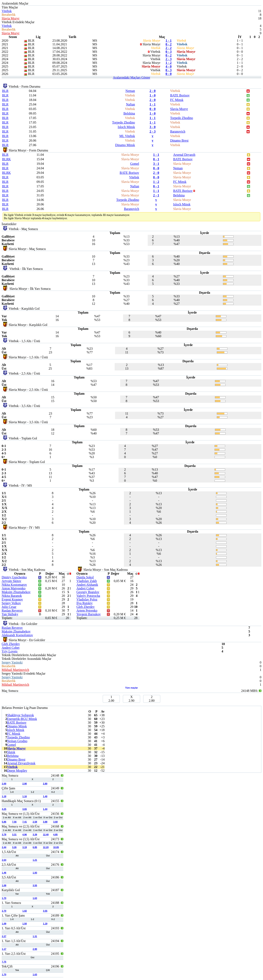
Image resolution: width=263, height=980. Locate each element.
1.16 (25, 796)
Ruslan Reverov (12, 610)
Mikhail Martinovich (15, 670)
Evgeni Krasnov (12, 599)
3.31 (14, 834)
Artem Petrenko (87, 610)
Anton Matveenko (14, 588)
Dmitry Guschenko (14, 577)
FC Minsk (177, 100)
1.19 (45, 924)
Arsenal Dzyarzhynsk (21, 763)
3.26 (14, 847)
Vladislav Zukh (87, 581)
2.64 (4, 860)
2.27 (4, 936)
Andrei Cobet (85, 588)
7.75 (4, 962)
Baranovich (178, 131)
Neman (130, 91)
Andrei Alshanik (87, 585)
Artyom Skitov (12, 581)
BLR (5, 91)
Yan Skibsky (10, 614)
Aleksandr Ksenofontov (17, 635)
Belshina (129, 113)
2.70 (4, 911)
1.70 (4, 898)
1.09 (4, 924)
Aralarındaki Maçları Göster (131, 77)
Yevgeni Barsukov (89, 614)
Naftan (130, 104)
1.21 (35, 860)
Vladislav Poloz (87, 599)
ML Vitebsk (127, 136)
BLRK (6, 159)
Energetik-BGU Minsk (22, 719)
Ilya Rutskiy (85, 603)
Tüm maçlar (131, 688)
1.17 (4, 949)
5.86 (4, 822)
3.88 (45, 822)
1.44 (45, 809)
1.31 (35, 936)
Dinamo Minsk (125, 145)
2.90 (25, 784)
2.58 (35, 822)
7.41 (25, 822)
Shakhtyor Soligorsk (20, 715)
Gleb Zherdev (85, 607)
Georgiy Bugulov (88, 592)
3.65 (25, 809)
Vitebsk (7, 11)
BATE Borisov (180, 95)
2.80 (45, 784)
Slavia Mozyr (11, 18)
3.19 (25, 847)
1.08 (4, 885)
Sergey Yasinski (12, 662)
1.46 (4, 873)
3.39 (35, 834)
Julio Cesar (9, 607)
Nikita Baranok (12, 596)
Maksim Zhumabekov (16, 592)
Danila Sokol (85, 577)
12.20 (46, 847)
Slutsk (11, 752)
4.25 (4, 809)
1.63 (35, 898)
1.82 (25, 911)
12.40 (46, 834)
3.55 (35, 885)
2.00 (4, 784)
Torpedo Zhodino (182, 118)
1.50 (25, 924)
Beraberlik (9, 15)
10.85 (56, 847)
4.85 (55, 834)
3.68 (55, 822)
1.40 (45, 796)
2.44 (4, 847)
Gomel (135, 164)
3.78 (4, 834)
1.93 (35, 873)
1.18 (4, 796)
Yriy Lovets (10, 651)
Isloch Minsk (126, 127)
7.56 (14, 822)
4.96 (25, 834)
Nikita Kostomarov (14, 585)
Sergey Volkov (11, 603)
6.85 (35, 847)
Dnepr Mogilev (17, 771)
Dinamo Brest (179, 140)
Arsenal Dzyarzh (184, 155)
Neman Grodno (17, 741)
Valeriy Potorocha (88, 596)
